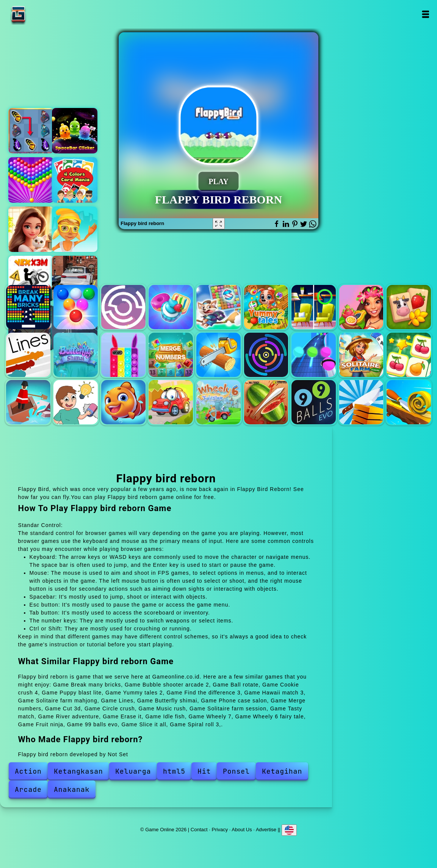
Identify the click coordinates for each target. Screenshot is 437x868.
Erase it (76, 402)
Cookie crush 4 (171, 307)
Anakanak (72, 789)
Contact (199, 830)
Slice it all (361, 402)
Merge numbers (171, 355)
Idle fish (123, 402)
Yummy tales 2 (266, 307)
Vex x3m (31, 278)
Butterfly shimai (76, 355)
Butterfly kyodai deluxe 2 (31, 131)
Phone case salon (123, 355)
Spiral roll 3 (409, 402)
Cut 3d (218, 355)
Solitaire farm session (361, 355)
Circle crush (266, 355)
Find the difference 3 (314, 307)
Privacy (220, 830)
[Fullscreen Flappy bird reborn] (219, 224)
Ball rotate (123, 307)
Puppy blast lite (218, 307)
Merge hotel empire (31, 229)
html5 (174, 771)
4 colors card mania (75, 180)
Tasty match (409, 355)
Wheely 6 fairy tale (218, 402)
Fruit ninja (266, 402)
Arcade (28, 789)
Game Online (42, 14)
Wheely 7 (171, 402)
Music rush (314, 355)
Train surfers (75, 229)
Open (425, 14)
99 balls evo (314, 402)
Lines (28, 355)
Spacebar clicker (75, 131)
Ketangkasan (78, 771)
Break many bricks (28, 307)
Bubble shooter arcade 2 (76, 307)
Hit (204, 771)
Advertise (266, 830)
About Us (242, 830)
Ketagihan (282, 771)
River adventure (28, 402)
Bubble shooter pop (31, 180)
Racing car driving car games (75, 278)
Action (28, 771)
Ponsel (236, 771)
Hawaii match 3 (361, 307)
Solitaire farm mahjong (409, 307)
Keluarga (133, 771)
